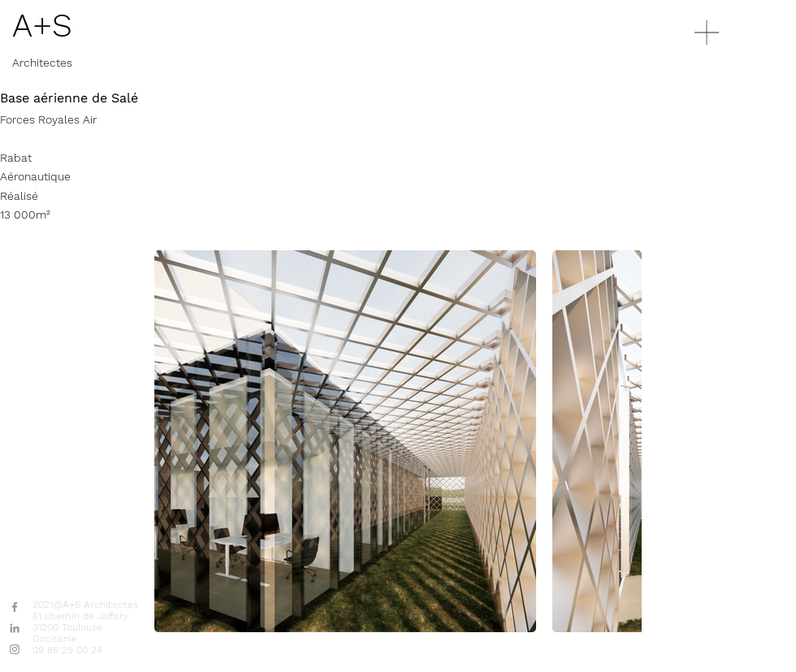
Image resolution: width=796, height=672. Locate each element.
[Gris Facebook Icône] (15, 607)
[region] (735, 93)
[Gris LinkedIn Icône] (15, 628)
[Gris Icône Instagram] (15, 649)
